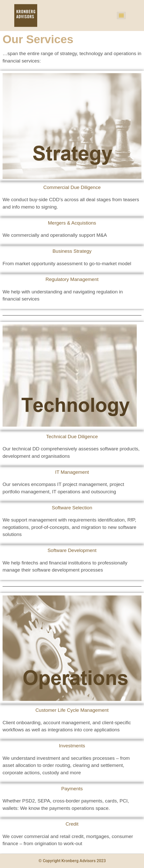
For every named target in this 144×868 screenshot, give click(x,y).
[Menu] (121, 15)
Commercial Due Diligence (72, 187)
